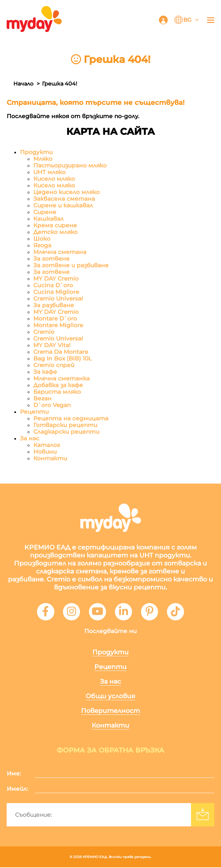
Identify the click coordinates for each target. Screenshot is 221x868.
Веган (42, 398)
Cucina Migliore (56, 292)
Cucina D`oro (53, 285)
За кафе (45, 372)
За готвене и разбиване (71, 265)
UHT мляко (49, 172)
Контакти (50, 458)
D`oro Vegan (52, 405)
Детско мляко (55, 232)
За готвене (51, 259)
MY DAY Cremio (56, 279)
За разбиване (54, 305)
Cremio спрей (54, 365)
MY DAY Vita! (52, 345)
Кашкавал (48, 219)
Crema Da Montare (61, 352)
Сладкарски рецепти (66, 432)
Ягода (42, 245)
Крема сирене (55, 225)
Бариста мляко (57, 392)
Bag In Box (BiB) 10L (62, 358)
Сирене (45, 212)
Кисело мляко (54, 179)
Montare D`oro (55, 319)
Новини (45, 452)
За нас (30, 438)
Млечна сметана (60, 252)
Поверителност (110, 711)
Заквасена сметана (64, 199)
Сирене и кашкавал (63, 205)
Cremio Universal (58, 299)
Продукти (36, 152)
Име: (14, 774)
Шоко (42, 239)
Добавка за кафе (58, 385)
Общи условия (110, 697)
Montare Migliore (58, 325)
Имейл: (17, 789)
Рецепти (34, 412)
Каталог (47, 445)
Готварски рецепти (65, 425)
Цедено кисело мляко (66, 192)
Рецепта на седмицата (71, 418)
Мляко (43, 159)
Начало (23, 84)
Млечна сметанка (61, 378)
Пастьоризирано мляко (70, 165)
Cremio (44, 332)
